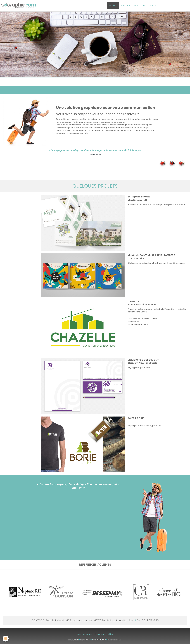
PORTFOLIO (140, 6)
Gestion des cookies (104, 634)
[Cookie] (6, 639)
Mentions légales (85, 634)
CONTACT (154, 6)
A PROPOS (126, 6)
